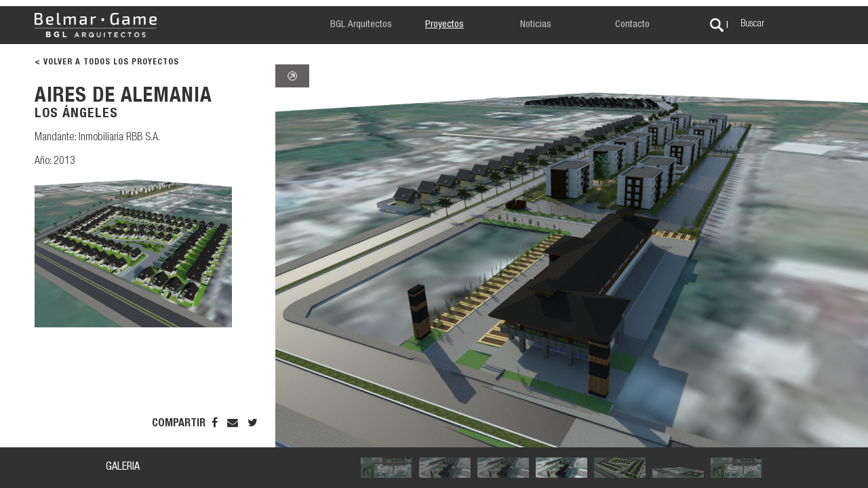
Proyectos (445, 25)
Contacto (632, 25)
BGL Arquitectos (361, 25)
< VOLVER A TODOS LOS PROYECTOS (107, 62)
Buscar (752, 24)
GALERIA (123, 468)
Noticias (536, 25)
